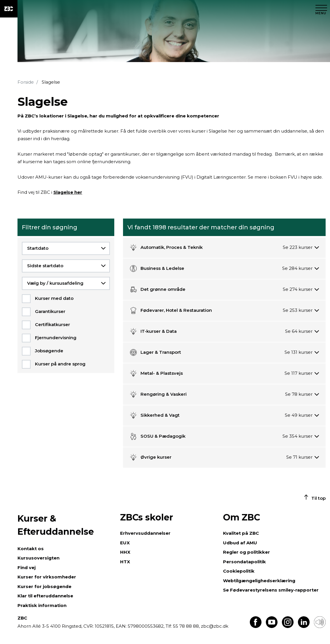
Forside (26, 82)
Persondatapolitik (244, 562)
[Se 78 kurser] (302, 394)
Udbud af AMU (240, 543)
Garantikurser (50, 311)
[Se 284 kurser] (301, 269)
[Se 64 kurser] (302, 331)
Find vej (27, 568)
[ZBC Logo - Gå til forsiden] (9, 9)
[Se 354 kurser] (301, 436)
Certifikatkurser (52, 324)
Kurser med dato (54, 298)
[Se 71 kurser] (303, 457)
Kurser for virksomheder (47, 577)
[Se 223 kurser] (301, 248)
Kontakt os (31, 549)
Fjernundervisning (56, 338)
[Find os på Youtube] (272, 626)
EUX (125, 543)
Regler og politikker (246, 552)
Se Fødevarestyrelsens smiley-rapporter (271, 590)
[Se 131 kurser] (302, 352)
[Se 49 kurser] (302, 415)
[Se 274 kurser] (301, 290)
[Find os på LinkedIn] (304, 626)
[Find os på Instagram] (288, 626)
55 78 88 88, (186, 626)
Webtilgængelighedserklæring (259, 581)
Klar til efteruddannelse (45, 596)
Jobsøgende (49, 351)
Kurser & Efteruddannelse (56, 525)
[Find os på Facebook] (256, 626)
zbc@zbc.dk (215, 626)
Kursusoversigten (38, 558)
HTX (125, 562)
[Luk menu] (321, 9)
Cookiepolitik (239, 571)
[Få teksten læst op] (320, 626)
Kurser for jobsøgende (44, 586)
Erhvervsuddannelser (145, 533)
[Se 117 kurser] (302, 373)
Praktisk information (42, 605)
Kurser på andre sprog (60, 364)
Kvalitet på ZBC (241, 533)
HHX (125, 552)
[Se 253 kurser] (301, 310)
